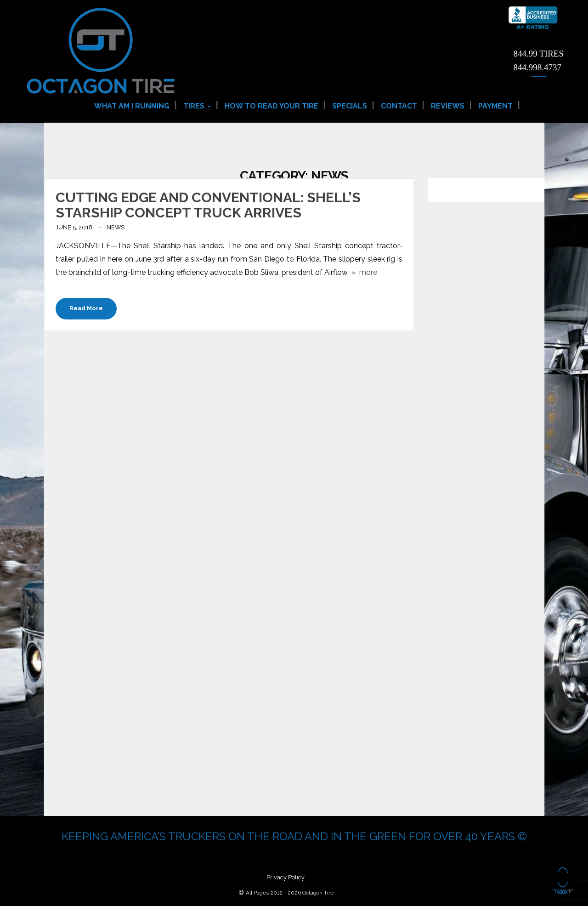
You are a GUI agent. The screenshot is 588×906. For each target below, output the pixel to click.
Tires (197, 106)
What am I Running (132, 106)
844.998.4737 (538, 67)
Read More (86, 308)
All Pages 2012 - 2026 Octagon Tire (290, 893)
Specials (350, 106)
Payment (495, 106)
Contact (399, 106)
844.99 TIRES (539, 54)
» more (362, 272)
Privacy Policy (286, 877)
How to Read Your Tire (271, 106)
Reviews (448, 106)
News (116, 227)
